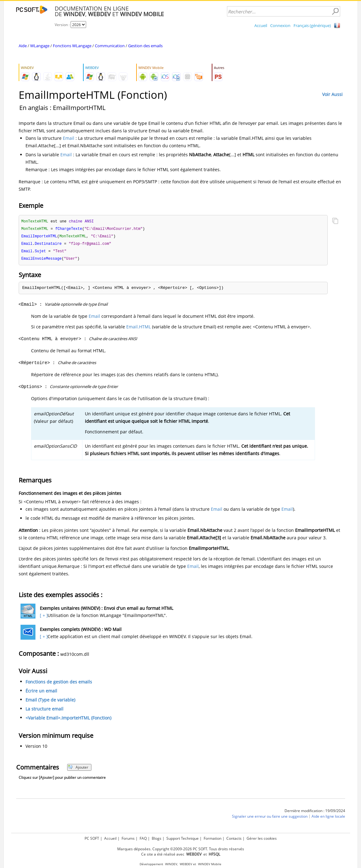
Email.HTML (139, 329)
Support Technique (183, 838)
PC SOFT (92, 838)
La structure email (44, 711)
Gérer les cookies (262, 838)
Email (69, 138)
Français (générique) (312, 25)
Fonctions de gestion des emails (59, 684)
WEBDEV (186, 864)
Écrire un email (41, 693)
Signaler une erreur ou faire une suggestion (270, 818)
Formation (213, 838)
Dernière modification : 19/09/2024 (315, 813)
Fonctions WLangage (72, 46)
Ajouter (78, 769)
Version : (63, 25)
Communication (110, 46)
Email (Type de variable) (50, 702)
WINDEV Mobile (210, 864)
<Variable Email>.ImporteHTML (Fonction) (68, 720)
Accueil (261, 25)
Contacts (234, 838)
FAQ (143, 838)
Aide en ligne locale (328, 818)
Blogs (157, 838)
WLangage (40, 46)
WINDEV (171, 864)
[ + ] (43, 617)
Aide (23, 46)
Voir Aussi (332, 94)
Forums (128, 838)
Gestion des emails (145, 46)
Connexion (280, 25)
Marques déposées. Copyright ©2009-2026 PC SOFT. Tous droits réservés (181, 849)
